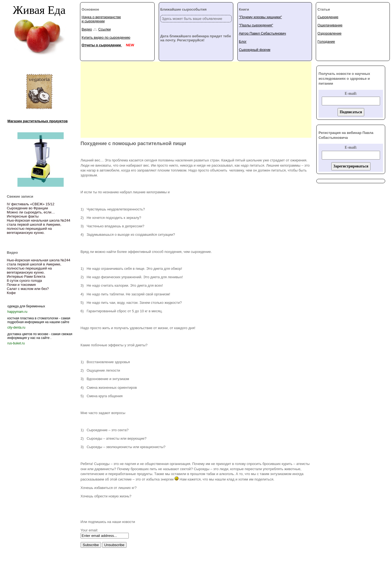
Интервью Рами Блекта (26, 276)
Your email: (89, 530)
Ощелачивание (330, 25)
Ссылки (105, 29)
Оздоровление (329, 33)
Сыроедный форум (255, 50)
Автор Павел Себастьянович (263, 33)
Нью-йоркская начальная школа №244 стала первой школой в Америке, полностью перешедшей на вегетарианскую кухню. (39, 227)
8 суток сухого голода (24, 281)
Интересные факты (23, 216)
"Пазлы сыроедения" (256, 25)
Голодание (326, 42)
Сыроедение (328, 17)
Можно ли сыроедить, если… (31, 212)
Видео (87, 29)
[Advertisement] (196, 100)
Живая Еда (39, 10)
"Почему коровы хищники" (261, 17)
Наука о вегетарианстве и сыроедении (101, 19)
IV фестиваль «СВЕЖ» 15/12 (31, 204)
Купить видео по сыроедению (106, 37)
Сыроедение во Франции (27, 208)
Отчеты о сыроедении (102, 45)
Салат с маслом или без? (28, 289)
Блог (243, 42)
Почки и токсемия (21, 285)
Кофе (11, 293)
